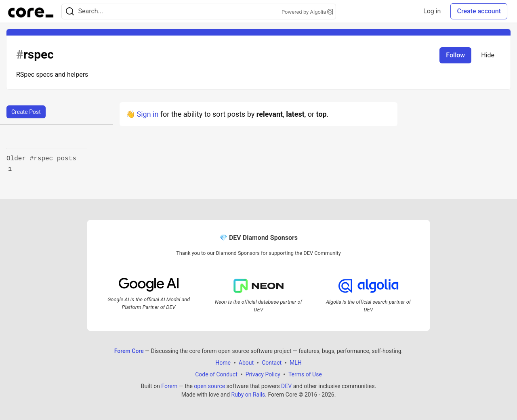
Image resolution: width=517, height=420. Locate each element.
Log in (432, 11)
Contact (272, 363)
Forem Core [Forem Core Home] (129, 351)
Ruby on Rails (248, 395)
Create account (479, 11)
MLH (296, 363)
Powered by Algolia (307, 12)
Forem (169, 386)
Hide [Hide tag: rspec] (488, 55)
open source (209, 386)
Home (223, 363)
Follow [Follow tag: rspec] (455, 55)
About (246, 363)
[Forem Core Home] (31, 11)
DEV (286, 386)
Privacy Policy (263, 374)
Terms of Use (305, 374)
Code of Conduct (216, 374)
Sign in (147, 114)
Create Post (26, 112)
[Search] (70, 12)
